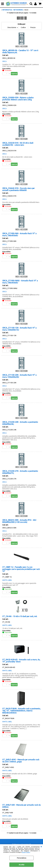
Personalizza (22, 858)
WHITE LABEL (7, 580)
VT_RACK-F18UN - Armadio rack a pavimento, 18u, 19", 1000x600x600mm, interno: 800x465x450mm (21, 711)
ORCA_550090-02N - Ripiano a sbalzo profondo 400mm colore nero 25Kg (18, 99)
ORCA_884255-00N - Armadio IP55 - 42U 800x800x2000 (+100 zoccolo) (19, 521)
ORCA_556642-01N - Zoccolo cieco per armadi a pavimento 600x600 (18, 189)
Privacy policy (26, 852)
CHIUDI (41, 847)
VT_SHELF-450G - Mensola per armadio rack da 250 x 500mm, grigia (21, 761)
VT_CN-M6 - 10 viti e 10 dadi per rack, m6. (20, 616)
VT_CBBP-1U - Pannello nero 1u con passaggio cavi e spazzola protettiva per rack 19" (21, 569)
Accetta (21, 865)
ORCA (4, 61)
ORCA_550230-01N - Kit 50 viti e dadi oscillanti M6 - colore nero (18, 144)
